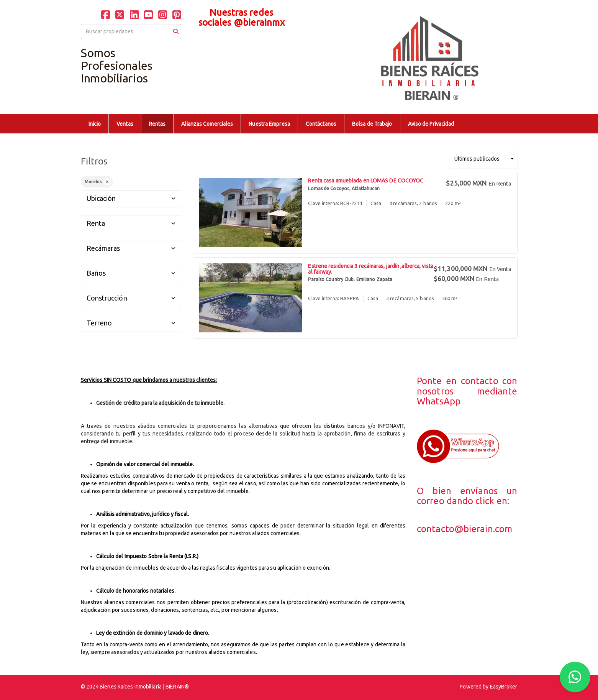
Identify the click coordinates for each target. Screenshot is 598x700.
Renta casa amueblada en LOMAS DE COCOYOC (366, 181)
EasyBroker (504, 687)
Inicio (95, 124)
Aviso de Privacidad (431, 124)
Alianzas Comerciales (207, 124)
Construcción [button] (131, 298)
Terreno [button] (131, 323)
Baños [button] (131, 273)
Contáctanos (321, 124)
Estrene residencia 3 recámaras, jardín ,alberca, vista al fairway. (370, 269)
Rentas (157, 124)
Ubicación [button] (131, 198)
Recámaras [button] (131, 248)
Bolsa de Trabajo (372, 124)
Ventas (125, 124)
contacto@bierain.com (464, 529)
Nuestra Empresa (269, 124)
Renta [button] (131, 223)
